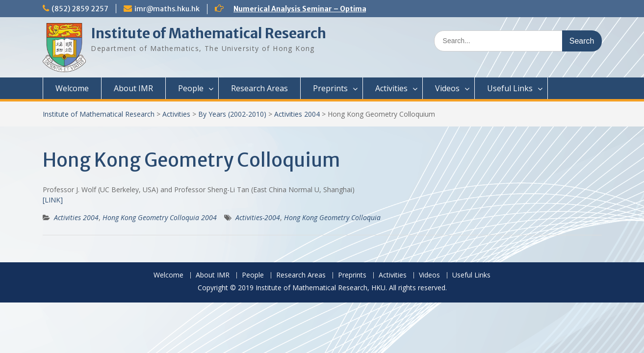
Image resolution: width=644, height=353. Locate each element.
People (191, 88)
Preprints (330, 88)
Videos (447, 88)
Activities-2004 (258, 217)
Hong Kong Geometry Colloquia (332, 217)
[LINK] (53, 200)
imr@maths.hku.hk (167, 9)
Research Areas (259, 88)
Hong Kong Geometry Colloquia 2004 (160, 217)
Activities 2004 (297, 114)
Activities (391, 88)
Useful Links (510, 88)
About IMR (133, 88)
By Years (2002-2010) (232, 114)
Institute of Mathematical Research (208, 33)
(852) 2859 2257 (80, 9)
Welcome (72, 88)
